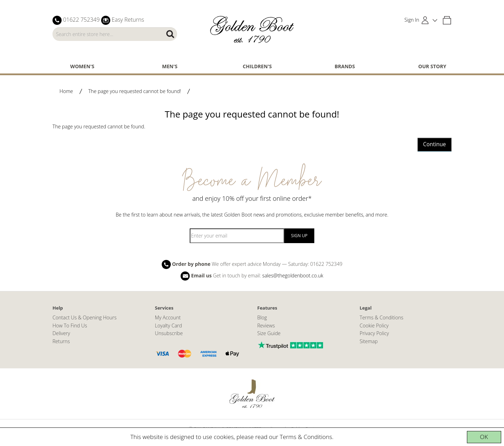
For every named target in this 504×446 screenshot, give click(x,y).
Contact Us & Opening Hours (85, 317)
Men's (170, 66)
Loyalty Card (169, 325)
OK (484, 437)
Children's (257, 66)
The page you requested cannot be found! (135, 91)
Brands (345, 66)
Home (66, 91)
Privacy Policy (374, 333)
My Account (168, 317)
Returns (61, 341)
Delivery (61, 333)
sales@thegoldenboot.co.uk (293, 275)
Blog (262, 317)
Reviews (266, 325)
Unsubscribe (169, 333)
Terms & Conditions (306, 437)
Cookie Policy (374, 325)
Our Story (432, 66)
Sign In (412, 20)
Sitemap (369, 341)
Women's (82, 66)
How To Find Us (70, 325)
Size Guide (269, 333)
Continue (435, 144)
